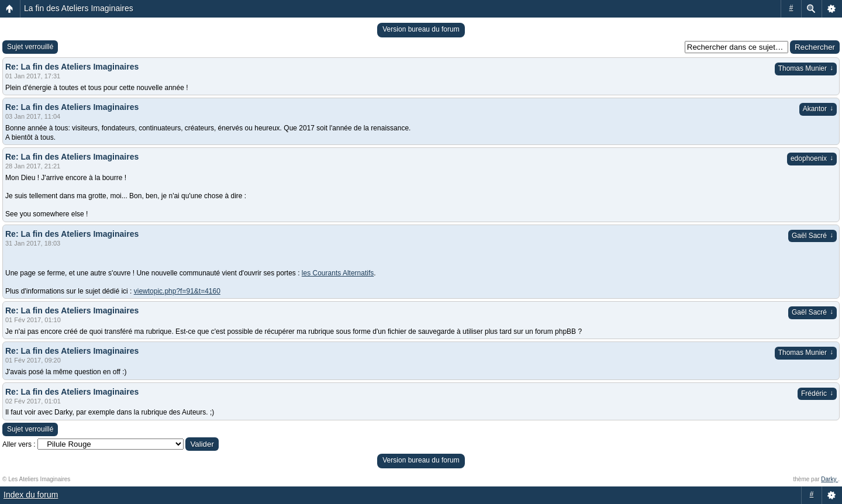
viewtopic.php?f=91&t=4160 (177, 291)
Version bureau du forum (421, 29)
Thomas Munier (806, 68)
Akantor (818, 109)
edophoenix (812, 158)
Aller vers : (19, 444)
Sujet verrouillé (30, 47)
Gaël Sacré (812, 236)
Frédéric (817, 393)
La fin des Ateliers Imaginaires (79, 8)
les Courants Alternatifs (338, 273)
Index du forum (31, 495)
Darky (829, 479)
